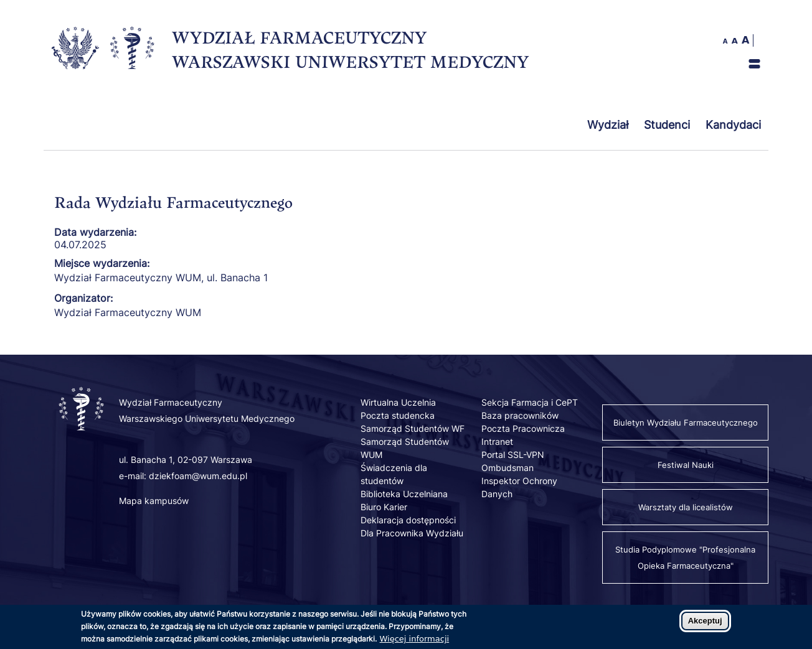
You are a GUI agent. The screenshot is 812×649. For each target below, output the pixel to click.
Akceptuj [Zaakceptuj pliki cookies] (705, 624)
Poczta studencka (398, 415)
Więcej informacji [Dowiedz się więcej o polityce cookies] (415, 642)
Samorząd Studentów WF (413, 428)
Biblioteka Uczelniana (404, 494)
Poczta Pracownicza (523, 428)
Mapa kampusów (154, 501)
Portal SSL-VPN (513, 455)
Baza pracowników (520, 415)
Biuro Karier (384, 507)
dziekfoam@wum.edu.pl (198, 476)
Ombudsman (507, 468)
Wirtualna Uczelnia (398, 402)
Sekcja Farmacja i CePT (530, 402)
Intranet (497, 441)
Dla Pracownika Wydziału (412, 533)
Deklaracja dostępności (408, 520)
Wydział (608, 125)
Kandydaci (733, 125)
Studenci (667, 125)
